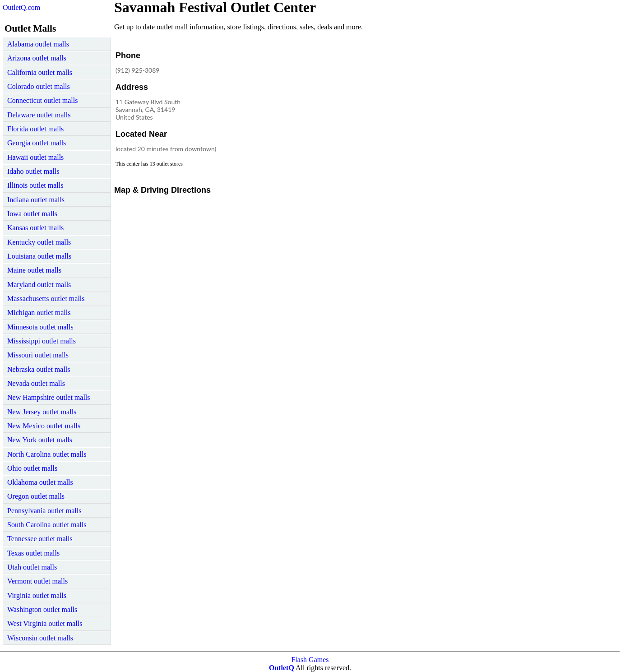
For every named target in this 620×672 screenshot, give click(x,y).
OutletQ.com (21, 7)
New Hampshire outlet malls (49, 397)
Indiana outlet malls (36, 200)
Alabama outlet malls (38, 44)
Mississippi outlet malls (42, 341)
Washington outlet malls (42, 609)
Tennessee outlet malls (40, 539)
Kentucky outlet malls (39, 242)
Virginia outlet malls (37, 596)
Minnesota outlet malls (40, 327)
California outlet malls (40, 72)
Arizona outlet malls (37, 58)
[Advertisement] (369, 106)
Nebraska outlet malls (39, 369)
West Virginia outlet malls (45, 623)
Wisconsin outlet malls (40, 638)
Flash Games (310, 660)
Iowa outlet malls (32, 214)
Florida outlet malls (35, 129)
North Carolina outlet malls (47, 454)
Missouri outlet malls (38, 355)
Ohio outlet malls (32, 468)
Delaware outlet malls (39, 115)
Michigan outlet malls (39, 313)
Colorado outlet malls (39, 86)
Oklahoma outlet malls (40, 482)
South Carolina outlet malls (47, 525)
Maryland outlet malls (39, 285)
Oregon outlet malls (36, 496)
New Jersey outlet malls (42, 412)
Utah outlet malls (32, 567)
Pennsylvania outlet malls (44, 511)
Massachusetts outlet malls (46, 299)
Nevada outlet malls (36, 383)
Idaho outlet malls (33, 171)
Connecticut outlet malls (42, 100)
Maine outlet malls (34, 270)
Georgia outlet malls (37, 143)
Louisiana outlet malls (39, 256)
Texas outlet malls (33, 553)
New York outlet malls (40, 440)
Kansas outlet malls (35, 228)
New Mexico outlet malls (44, 426)
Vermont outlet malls (37, 581)
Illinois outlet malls (35, 185)
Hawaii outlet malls (35, 157)
